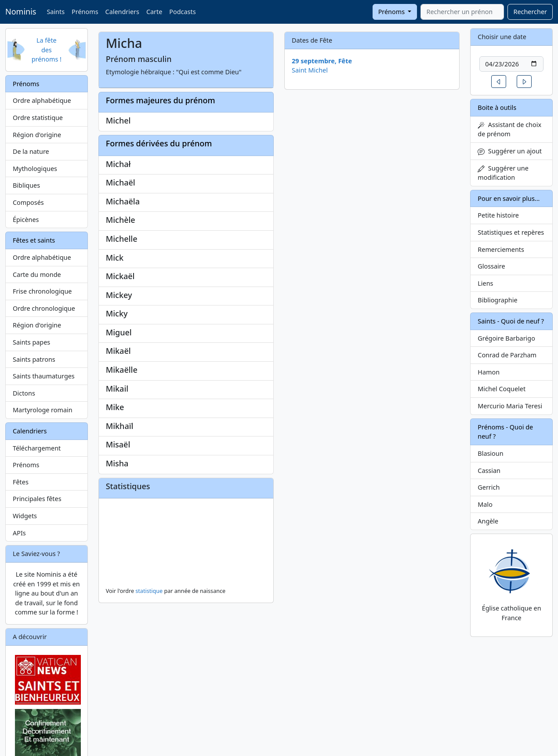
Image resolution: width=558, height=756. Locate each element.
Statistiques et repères (511, 232)
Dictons (24, 393)
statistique (149, 591)
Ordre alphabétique (42, 100)
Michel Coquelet (502, 389)
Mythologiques (35, 169)
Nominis (21, 11)
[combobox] (462, 12)
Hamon (489, 372)
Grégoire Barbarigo (506, 338)
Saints (56, 12)
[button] (499, 82)
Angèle (488, 521)
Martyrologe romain (43, 410)
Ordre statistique (38, 118)
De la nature (31, 151)
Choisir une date (502, 37)
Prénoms (85, 12)
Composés (28, 202)
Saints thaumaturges (44, 376)
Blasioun (490, 453)
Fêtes (21, 482)
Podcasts (182, 12)
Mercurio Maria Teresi (510, 406)
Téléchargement (37, 448)
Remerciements (501, 249)
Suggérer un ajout (510, 151)
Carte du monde (37, 274)
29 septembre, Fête (322, 61)
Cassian (489, 471)
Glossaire (491, 266)
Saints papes (31, 342)
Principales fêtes (37, 499)
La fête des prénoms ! (47, 50)
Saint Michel (310, 70)
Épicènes (26, 220)
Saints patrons (34, 359)
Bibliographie (497, 300)
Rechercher (530, 12)
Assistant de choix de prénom (509, 129)
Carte (154, 12)
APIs (19, 533)
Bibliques (26, 185)
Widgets (25, 516)
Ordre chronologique (44, 308)
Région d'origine (37, 135)
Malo (485, 504)
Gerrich (489, 487)
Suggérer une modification (503, 173)
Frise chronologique (42, 291)
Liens (485, 283)
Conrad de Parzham (507, 355)
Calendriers (122, 12)
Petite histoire (498, 215)
